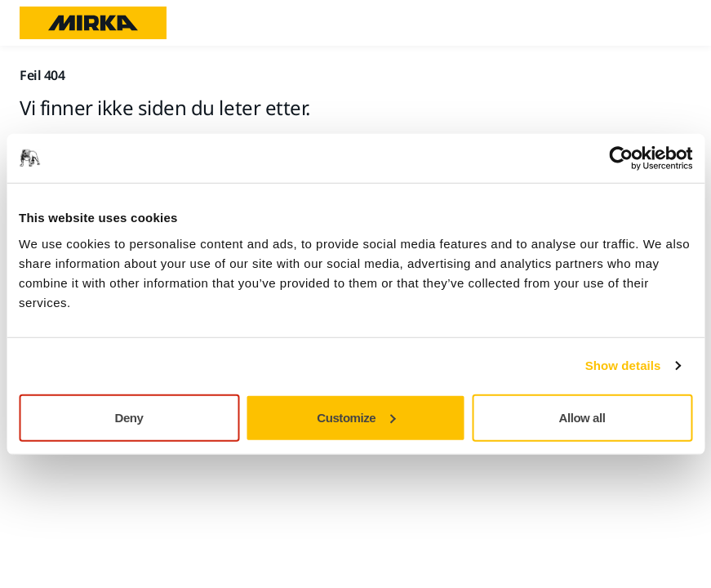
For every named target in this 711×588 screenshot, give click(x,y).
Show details (623, 365)
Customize (356, 417)
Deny (129, 417)
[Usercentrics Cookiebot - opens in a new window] (621, 158)
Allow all (582, 417)
